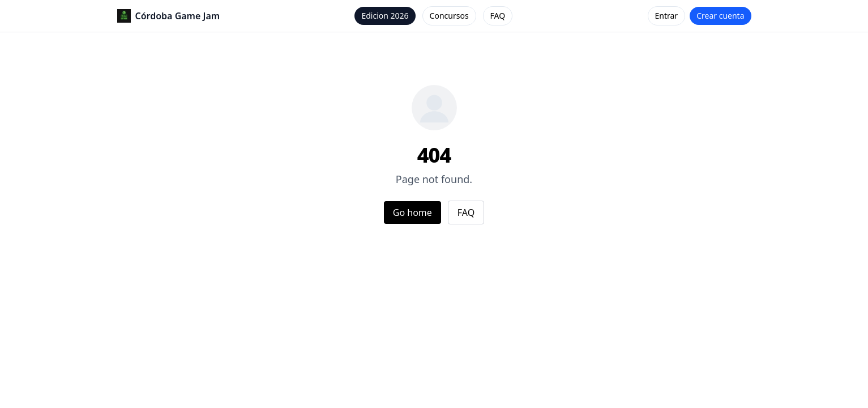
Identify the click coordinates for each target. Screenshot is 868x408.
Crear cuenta (720, 16)
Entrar (667, 16)
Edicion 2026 (385, 16)
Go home (412, 212)
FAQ (498, 16)
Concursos (449, 16)
